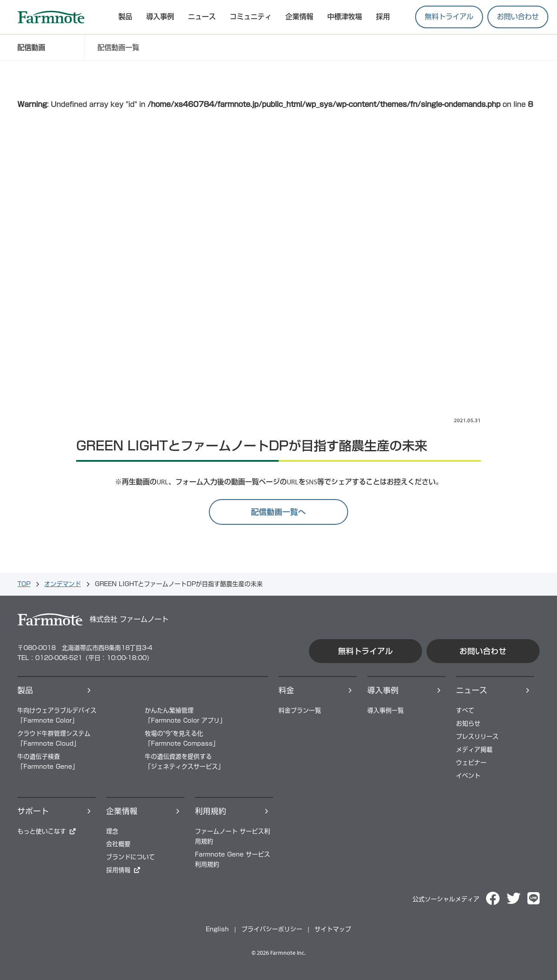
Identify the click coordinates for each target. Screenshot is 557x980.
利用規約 (211, 811)
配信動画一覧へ (278, 512)
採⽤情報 (118, 870)
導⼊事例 (383, 690)
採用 (383, 17)
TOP (24, 584)
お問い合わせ (518, 17)
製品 (25, 690)
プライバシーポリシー (272, 929)
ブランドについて (131, 857)
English (217, 929)
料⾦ (286, 690)
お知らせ (468, 723)
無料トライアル (449, 17)
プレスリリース (477, 737)
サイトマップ (333, 929)
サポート (33, 811)
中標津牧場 (345, 17)
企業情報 (299, 17)
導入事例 (160, 17)
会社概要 (118, 844)
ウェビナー (471, 763)
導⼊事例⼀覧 (386, 710)
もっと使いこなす (42, 831)
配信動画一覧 (118, 47)
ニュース (202, 17)
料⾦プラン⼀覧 (300, 710)
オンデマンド (63, 584)
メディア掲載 (474, 750)
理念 (112, 831)
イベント (468, 776)
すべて (465, 710)
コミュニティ (251, 17)
